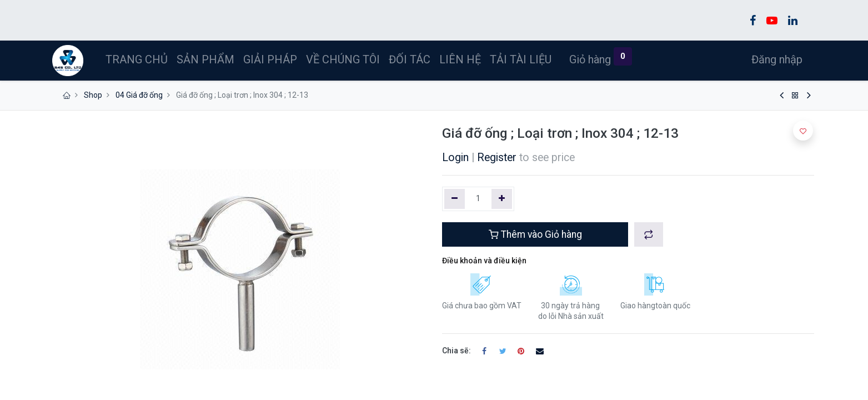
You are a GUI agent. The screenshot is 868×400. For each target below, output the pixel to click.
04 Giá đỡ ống (139, 95)
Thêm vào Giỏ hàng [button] (535, 234)
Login (455, 157)
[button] (649, 234)
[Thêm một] (502, 199)
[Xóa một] (455, 199)
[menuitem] (138, 59)
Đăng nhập (775, 59)
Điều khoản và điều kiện (484, 261)
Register (497, 157)
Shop (93, 95)
